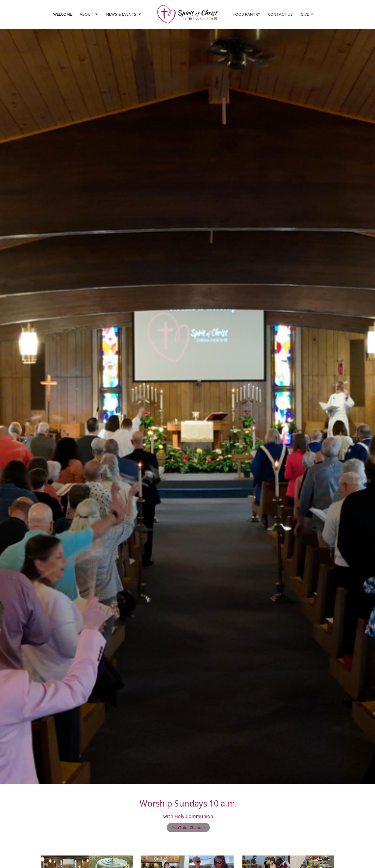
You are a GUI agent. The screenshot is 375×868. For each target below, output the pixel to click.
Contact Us (280, 14)
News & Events (124, 14)
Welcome (63, 14)
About (89, 14)
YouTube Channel (188, 827)
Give (307, 14)
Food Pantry (247, 14)
